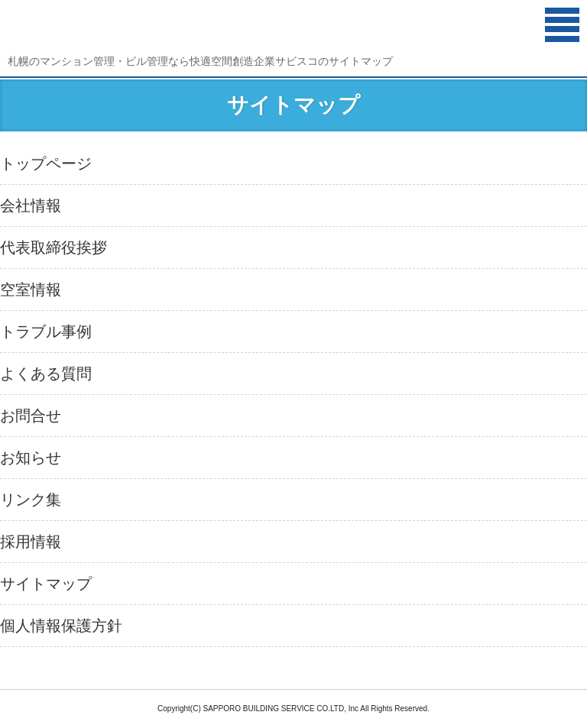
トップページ (46, 163)
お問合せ (31, 416)
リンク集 (31, 500)
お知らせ (31, 458)
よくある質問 (46, 374)
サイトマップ (46, 584)
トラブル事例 (46, 332)
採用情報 (31, 542)
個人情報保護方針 (61, 626)
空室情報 (31, 290)
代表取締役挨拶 (54, 248)
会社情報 (31, 205)
